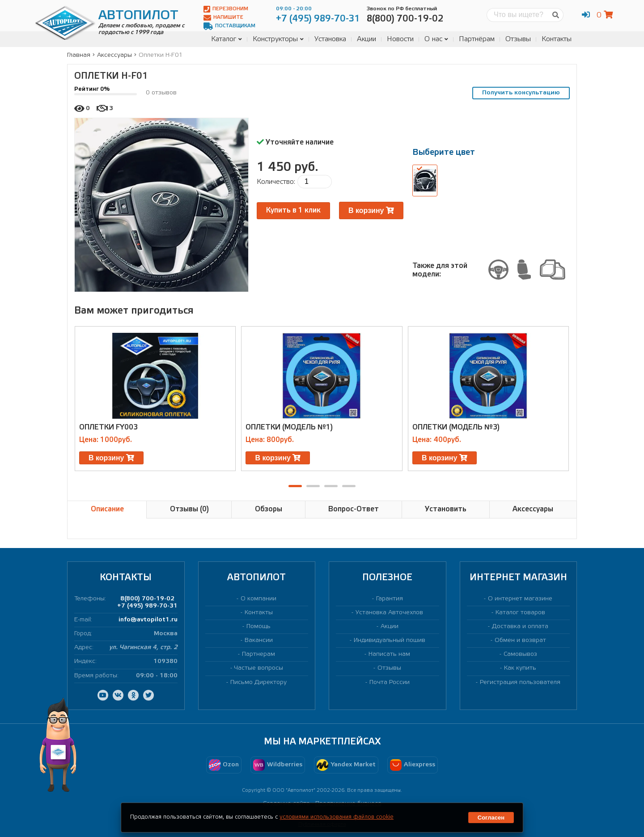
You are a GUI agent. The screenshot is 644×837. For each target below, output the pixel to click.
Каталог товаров (520, 613)
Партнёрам (477, 39)
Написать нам (389, 654)
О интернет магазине (520, 599)
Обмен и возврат (520, 640)
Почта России (390, 682)
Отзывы (518, 39)
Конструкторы (278, 39)
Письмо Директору (258, 682)
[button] (295, 486)
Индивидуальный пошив (390, 640)
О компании (258, 599)
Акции (366, 39)
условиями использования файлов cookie (337, 817)
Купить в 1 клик (293, 210)
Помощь (258, 627)
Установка (330, 39)
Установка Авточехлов (389, 613)
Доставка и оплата (520, 627)
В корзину (371, 210)
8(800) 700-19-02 (147, 599)
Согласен (491, 818)
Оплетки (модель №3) (456, 427)
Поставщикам (229, 26)
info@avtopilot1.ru (148, 620)
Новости (400, 39)
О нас (436, 39)
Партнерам (258, 654)
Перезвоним (226, 9)
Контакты (557, 39)
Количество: (276, 182)
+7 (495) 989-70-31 (147, 606)
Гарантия (390, 599)
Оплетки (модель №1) (289, 427)
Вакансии (259, 640)
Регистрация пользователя (520, 682)
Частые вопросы (259, 668)
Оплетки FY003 (108, 427)
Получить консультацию (521, 93)
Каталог (227, 39)
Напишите (223, 18)
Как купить (520, 668)
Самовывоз (520, 654)
